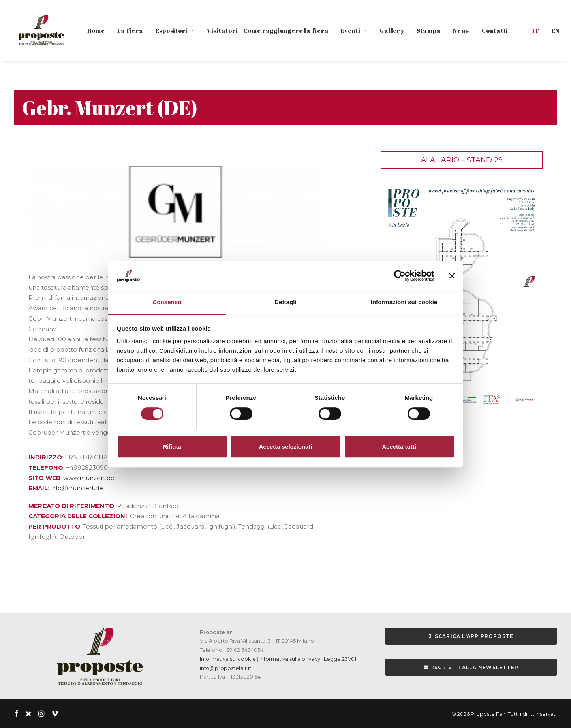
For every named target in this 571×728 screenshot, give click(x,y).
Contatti (495, 30)
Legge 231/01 (340, 659)
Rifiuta (172, 447)
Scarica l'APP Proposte (471, 636)
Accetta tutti (399, 447)
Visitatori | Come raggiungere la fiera (268, 30)
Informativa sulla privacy (289, 659)
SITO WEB (44, 478)
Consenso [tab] (167, 302)
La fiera (130, 30)
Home (96, 30)
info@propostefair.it (225, 668)
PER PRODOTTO (54, 526)
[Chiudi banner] (452, 276)
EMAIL (38, 488)
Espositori (175, 30)
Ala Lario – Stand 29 (462, 160)
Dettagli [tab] (285, 302)
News (461, 30)
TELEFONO (46, 467)
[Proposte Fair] (41, 30)
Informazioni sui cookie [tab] (404, 302)
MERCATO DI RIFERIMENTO (71, 506)
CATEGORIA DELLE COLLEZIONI (78, 516)
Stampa (429, 30)
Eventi (354, 30)
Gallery (392, 30)
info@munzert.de (77, 488)
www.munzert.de (89, 478)
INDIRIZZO (45, 457)
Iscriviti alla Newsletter (471, 667)
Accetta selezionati (285, 447)
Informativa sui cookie (228, 659)
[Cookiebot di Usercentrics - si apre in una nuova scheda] (400, 276)
